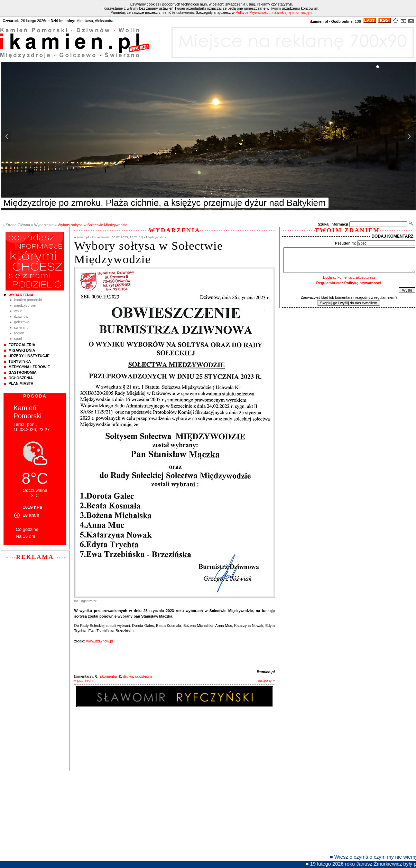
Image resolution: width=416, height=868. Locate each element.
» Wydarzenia (42, 225)
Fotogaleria (22, 345)
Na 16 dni (26, 536)
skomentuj (108, 676)
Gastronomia (23, 372)
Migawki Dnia (22, 350)
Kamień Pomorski (28, 300)
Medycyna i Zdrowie (29, 367)
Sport (18, 338)
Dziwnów (21, 316)
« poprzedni (84, 680)
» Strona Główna (16, 225)
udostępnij (144, 676)
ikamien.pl (266, 672)
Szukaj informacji (333, 224)
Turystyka (20, 361)
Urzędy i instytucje (29, 356)
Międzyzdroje (25, 305)
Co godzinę (27, 529)
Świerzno (21, 327)
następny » (266, 680)
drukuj (128, 676)
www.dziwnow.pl (99, 641)
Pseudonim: (346, 243)
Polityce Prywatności (252, 12)
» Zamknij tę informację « (292, 12)
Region (19, 333)
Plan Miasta (21, 383)
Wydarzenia (21, 295)
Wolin (18, 311)
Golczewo (22, 322)
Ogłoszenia (21, 378)
